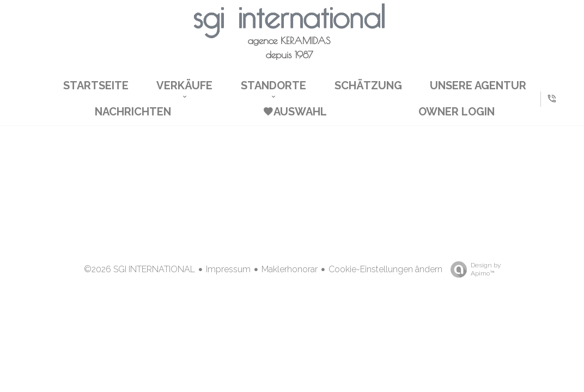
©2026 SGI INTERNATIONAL (139, 269)
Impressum (228, 269)
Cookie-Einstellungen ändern (385, 269)
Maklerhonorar (290, 269)
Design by (473, 269)
